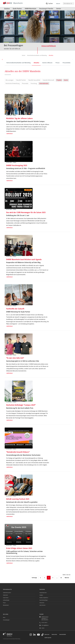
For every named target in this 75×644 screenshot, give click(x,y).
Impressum (47, 634)
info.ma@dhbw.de (45, 625)
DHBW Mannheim (31, 9)
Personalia (25, 83)
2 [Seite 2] (45, 578)
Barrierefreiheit (63, 634)
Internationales (44, 83)
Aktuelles (36, 63)
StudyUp (41, 595)
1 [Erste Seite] (40, 578)
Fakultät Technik (21, 80)
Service (59, 9)
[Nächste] (67, 578)
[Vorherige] (34, 578)
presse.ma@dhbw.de (49, 46)
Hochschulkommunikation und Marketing (18, 63)
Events (66, 80)
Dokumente (42, 603)
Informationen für (68, 3)
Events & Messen (47, 63)
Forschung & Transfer (46, 9)
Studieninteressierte (7, 593)
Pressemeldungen (68, 63)
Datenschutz (54, 634)
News (4, 617)
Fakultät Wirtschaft (48, 80)
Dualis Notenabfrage (44, 600)
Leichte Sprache (48, 638)
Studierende (5, 595)
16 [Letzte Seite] (61, 578)
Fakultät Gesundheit (34, 80)
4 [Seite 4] (53, 578)
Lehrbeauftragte (6, 600)
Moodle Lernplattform (44, 598)
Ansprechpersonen (43, 593)
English (58, 4)
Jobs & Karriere (43, 605)
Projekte (59, 80)
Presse (58, 63)
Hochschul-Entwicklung (12, 83)
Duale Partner (17, 9)
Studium (7, 9)
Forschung (34, 83)
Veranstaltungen (6, 620)
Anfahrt (43, 628)
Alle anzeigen (10, 80)
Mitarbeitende (6, 605)
